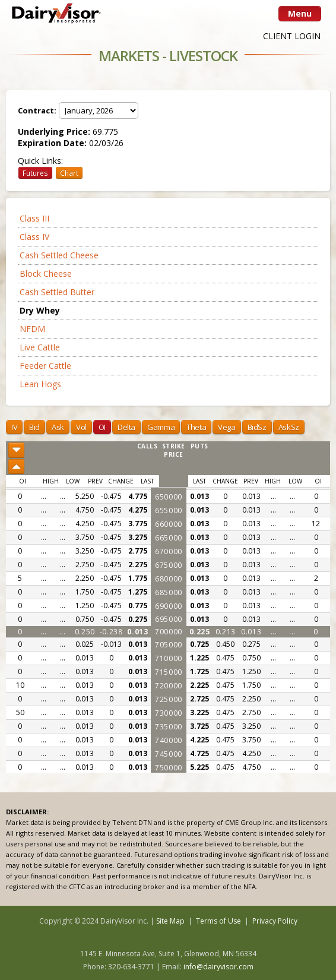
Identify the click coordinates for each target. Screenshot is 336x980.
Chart (69, 173)
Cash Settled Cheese (59, 255)
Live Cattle (40, 347)
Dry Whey (40, 310)
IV (14, 427)
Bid (34, 427)
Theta (196, 427)
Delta (126, 427)
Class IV (34, 237)
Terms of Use (218, 921)
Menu (300, 13)
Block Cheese (46, 274)
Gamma (161, 427)
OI (102, 427)
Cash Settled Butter (57, 292)
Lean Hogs (40, 384)
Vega (226, 427)
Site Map (170, 921)
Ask (58, 427)
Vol (81, 427)
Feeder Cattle (45, 366)
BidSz (257, 427)
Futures (35, 173)
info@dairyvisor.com (218, 967)
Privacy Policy (275, 921)
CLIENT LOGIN (292, 36)
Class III (34, 218)
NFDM (32, 329)
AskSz (289, 427)
